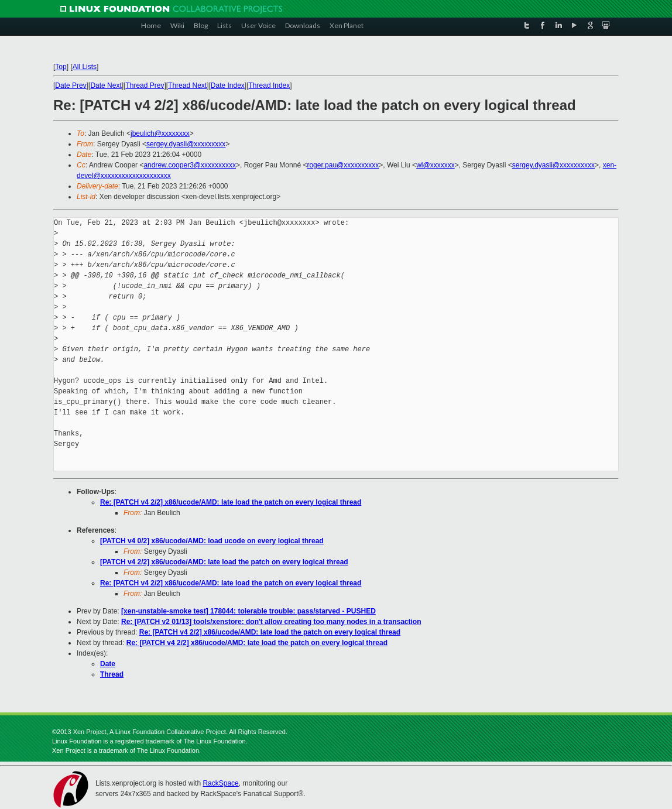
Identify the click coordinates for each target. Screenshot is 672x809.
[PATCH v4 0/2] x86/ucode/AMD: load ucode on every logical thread (212, 541)
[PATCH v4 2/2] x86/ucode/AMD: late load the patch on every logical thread (224, 562)
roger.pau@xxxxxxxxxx (343, 165)
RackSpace (220, 783)
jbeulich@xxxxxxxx (160, 133)
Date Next (106, 85)
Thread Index (270, 85)
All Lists (85, 67)
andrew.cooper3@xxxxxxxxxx (190, 165)
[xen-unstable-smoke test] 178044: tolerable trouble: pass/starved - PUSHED (248, 611)
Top (61, 67)
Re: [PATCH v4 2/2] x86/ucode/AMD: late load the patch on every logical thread (231, 502)
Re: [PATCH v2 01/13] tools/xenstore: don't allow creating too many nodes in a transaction (271, 622)
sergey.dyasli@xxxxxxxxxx (553, 165)
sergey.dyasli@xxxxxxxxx (186, 144)
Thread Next (187, 85)
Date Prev (71, 85)
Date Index (228, 85)
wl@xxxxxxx (436, 165)
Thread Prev (145, 85)
